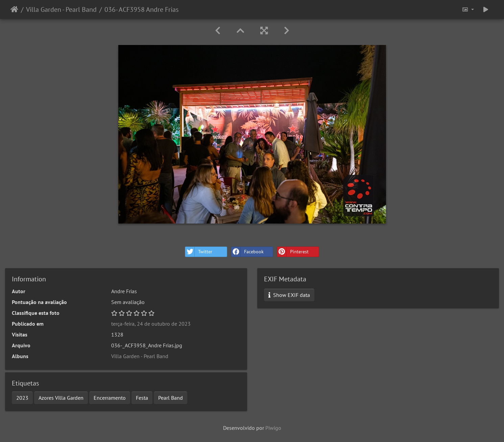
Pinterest (293, 252)
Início (14, 9)
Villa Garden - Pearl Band (61, 9)
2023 (22, 398)
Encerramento (110, 398)
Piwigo (273, 428)
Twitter (199, 252)
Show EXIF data (289, 295)
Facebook (247, 252)
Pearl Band (171, 398)
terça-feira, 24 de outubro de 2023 (151, 324)
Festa (142, 398)
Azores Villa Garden (61, 398)
